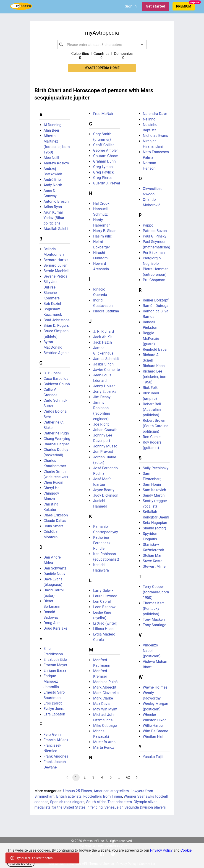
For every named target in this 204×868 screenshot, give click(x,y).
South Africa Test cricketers (109, 802)
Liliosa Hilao (103, 629)
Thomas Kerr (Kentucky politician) (153, 609)
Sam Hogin (152, 484)
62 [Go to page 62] (128, 777)
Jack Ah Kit (102, 337)
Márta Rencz (104, 747)
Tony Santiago (155, 625)
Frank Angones (56, 756)
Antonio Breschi (57, 201)
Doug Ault (52, 623)
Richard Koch (154, 366)
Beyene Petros (55, 276)
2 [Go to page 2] (85, 777)
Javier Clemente (106, 370)
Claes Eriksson (56, 515)
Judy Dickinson (106, 495)
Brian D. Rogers (56, 325)
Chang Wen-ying (57, 439)
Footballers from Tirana (103, 796)
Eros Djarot (53, 703)
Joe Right (101, 424)
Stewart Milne (154, 566)
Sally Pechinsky (156, 468)
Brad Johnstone (57, 320)
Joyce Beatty (104, 490)
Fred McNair (103, 114)
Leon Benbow (104, 607)
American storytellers (111, 791)
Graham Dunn (104, 161)
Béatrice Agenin (57, 353)
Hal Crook (101, 203)
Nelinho (149, 119)
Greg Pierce (103, 178)
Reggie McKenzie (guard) (151, 338)
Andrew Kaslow (56, 163)
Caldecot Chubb (57, 384)
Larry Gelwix (103, 591)
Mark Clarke (103, 698)
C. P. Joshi (52, 373)
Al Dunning (53, 125)
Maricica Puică (105, 682)
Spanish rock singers (67, 802)
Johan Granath (105, 430)
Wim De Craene (156, 731)
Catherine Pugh (56, 433)
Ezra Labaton (54, 714)
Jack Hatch (102, 342)
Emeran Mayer (55, 665)
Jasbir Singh (103, 364)
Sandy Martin (154, 495)
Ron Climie (152, 437)
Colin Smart (53, 526)
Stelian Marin (154, 555)
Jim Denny (102, 397)
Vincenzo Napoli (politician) (152, 651)
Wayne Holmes (155, 687)
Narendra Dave (155, 114)
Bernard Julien (56, 265)
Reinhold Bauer (155, 349)
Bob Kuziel (52, 304)
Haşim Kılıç (102, 236)
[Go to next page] (137, 777)
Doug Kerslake (55, 628)
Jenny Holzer (104, 386)
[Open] (142, 45)
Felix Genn (52, 734)
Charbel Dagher (56, 444)
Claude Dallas (55, 521)
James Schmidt (106, 359)
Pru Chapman (154, 280)
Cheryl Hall (52, 488)
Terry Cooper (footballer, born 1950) (156, 592)
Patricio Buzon (155, 231)
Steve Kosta (153, 561)
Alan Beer (52, 130)
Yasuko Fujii (153, 757)
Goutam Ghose (105, 156)
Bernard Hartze (56, 260)
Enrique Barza (55, 670)
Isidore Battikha (106, 311)
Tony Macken (154, 619)
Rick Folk (150, 388)
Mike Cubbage (105, 726)
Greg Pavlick (103, 172)
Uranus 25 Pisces (78, 791)
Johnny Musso (105, 446)
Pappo (148, 225)
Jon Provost (103, 452)
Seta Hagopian (155, 523)
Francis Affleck (56, 740)
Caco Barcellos (56, 379)
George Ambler (105, 150)
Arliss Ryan (53, 207)
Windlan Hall (153, 737)
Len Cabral (102, 601)
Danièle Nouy (55, 574)
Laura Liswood (105, 596)
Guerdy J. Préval (106, 183)
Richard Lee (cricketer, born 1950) (155, 377)
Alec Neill (51, 158)
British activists (69, 796)
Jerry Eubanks (105, 392)
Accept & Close (21, 864)
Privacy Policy (161, 850)
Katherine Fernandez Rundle (102, 543)
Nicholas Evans (156, 136)
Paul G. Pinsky (155, 236)
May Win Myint (105, 709)
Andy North (53, 185)
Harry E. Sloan (105, 231)
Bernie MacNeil (56, 271)
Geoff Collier (103, 145)
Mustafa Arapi (105, 742)
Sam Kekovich (154, 490)
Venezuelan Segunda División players (135, 807)
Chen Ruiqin (54, 482)
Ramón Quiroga (156, 306)
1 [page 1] (76, 777)
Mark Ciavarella (106, 693)
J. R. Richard (103, 331)
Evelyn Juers (54, 709)
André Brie (52, 180)
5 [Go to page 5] (111, 777)
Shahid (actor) (155, 528)
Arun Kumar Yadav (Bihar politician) (54, 218)
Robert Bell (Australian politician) (152, 410)
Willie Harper (153, 726)
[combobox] (102, 45)
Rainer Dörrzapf (156, 300)
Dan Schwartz (55, 568)
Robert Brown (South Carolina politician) (156, 426)
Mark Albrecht (105, 687)
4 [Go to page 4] (102, 777)
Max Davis (102, 704)
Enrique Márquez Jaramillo (51, 681)
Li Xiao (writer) (105, 623)
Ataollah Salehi (56, 229)
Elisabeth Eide (55, 660)
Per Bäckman (154, 253)
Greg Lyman (103, 167)
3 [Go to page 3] (93, 777)
